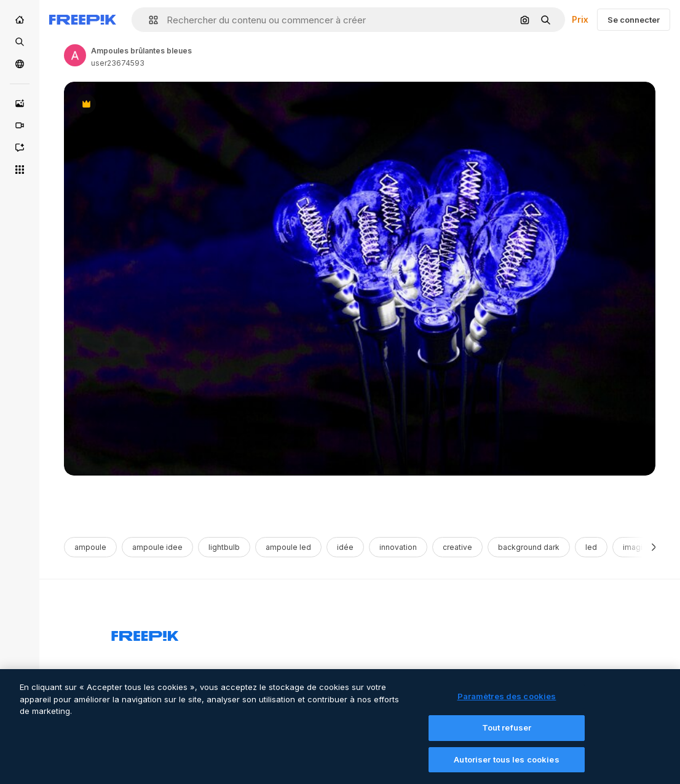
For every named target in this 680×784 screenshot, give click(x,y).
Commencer (261, 673)
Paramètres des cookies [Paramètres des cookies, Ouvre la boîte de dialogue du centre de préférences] (507, 704)
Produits (127, 673)
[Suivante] (654, 547)
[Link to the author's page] (75, 55)
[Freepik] (83, 20)
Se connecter (634, 20)
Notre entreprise (396, 673)
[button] (148, 20)
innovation (398, 547)
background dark (529, 547)
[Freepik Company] (145, 633)
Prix (580, 19)
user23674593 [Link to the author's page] (118, 63)
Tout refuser (507, 735)
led (591, 547)
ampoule (90, 547)
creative (457, 547)
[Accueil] (20, 20)
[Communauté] (20, 64)
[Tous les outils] (20, 170)
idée (345, 547)
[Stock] (20, 42)
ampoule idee (157, 547)
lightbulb (224, 547)
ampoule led (288, 547)
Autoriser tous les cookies (506, 766)
